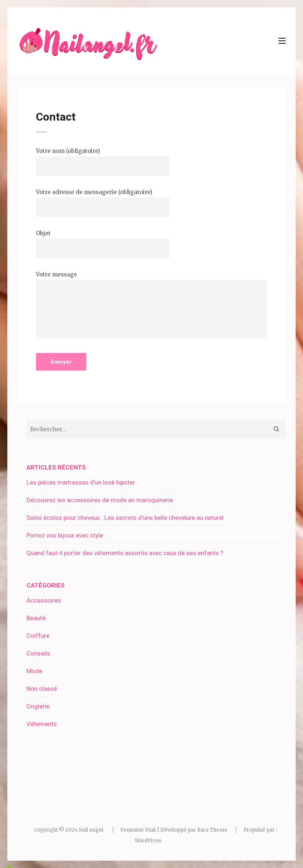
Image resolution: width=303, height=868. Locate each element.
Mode (34, 671)
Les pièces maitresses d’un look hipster (81, 482)
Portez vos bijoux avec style (65, 535)
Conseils (38, 653)
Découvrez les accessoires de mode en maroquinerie (100, 500)
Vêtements (42, 724)
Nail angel (91, 830)
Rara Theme (212, 830)
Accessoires (44, 600)
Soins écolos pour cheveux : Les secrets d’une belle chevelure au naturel (125, 518)
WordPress (148, 841)
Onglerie (38, 706)
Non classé (42, 689)
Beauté (36, 618)
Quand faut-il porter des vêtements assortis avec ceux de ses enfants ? (125, 553)
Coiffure (38, 636)
